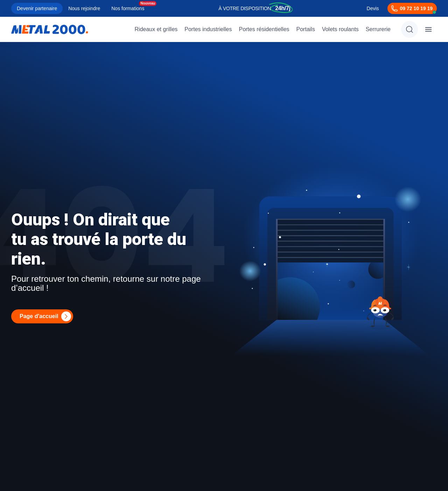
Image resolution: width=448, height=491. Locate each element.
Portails (306, 29)
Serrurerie (378, 29)
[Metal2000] (50, 29)
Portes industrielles (208, 29)
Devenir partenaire (37, 8)
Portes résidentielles (264, 29)
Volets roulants (340, 29)
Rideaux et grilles (156, 29)
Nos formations (128, 8)
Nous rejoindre (84, 8)
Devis (373, 8)
